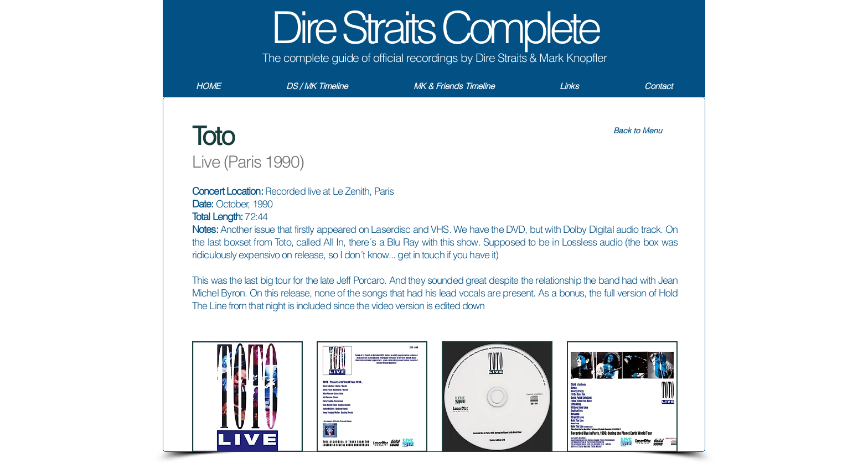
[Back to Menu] (638, 131)
